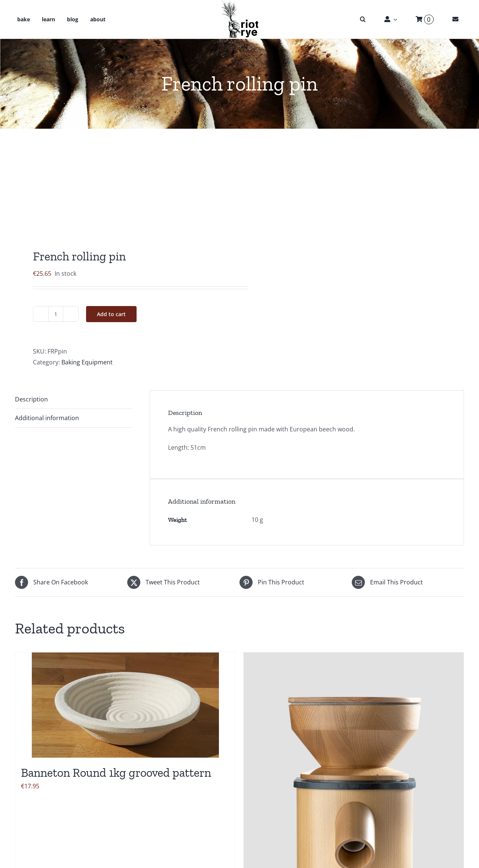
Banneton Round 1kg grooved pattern (116, 773)
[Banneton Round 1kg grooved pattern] (125, 705)
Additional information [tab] (47, 418)
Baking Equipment (87, 362)
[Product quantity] (56, 314)
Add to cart (111, 314)
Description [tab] (31, 399)
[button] (363, 19)
